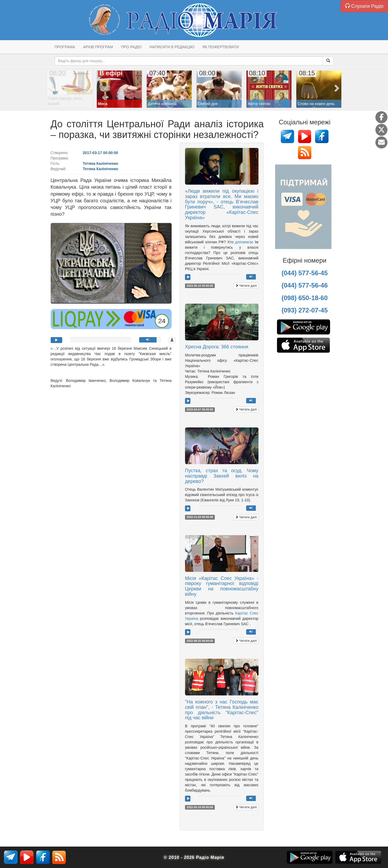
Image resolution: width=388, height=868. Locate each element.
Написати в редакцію (172, 47)
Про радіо (131, 47)
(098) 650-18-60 (305, 298)
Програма (65, 47)
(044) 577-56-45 (305, 273)
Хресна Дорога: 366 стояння (217, 347)
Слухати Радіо (364, 6)
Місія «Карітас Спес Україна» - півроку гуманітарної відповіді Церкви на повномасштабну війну (222, 586)
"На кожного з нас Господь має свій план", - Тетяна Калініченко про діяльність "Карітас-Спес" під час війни (222, 710)
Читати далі (246, 286)
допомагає (244, 242)
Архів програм (98, 47)
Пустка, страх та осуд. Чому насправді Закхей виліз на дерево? (222, 476)
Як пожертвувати (221, 47)
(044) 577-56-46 (305, 285)
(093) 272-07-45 (305, 310)
